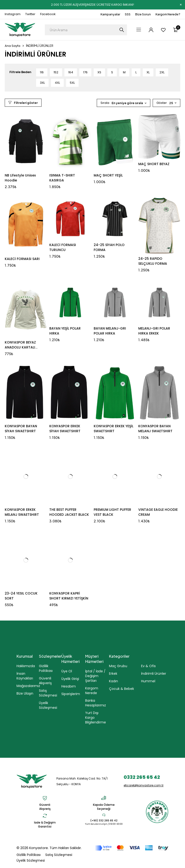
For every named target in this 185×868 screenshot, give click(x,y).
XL (148, 72)
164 (71, 72)
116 (42, 72)
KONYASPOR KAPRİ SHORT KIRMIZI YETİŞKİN (69, 596)
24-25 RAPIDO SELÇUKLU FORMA (153, 261)
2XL (162, 72)
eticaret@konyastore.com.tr (144, 785)
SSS (128, 14)
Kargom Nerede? (168, 14)
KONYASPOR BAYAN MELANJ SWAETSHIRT (155, 429)
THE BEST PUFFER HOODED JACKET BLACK (69, 512)
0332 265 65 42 (142, 777)
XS (99, 72)
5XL (72, 83)
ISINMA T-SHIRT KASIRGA (62, 178)
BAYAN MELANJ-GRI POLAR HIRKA (110, 331)
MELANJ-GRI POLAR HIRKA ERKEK (154, 331)
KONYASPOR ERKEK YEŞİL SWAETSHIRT (114, 429)
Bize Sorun (143, 14)
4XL (57, 83)
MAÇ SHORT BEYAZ (154, 164)
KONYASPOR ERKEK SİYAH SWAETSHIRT (65, 429)
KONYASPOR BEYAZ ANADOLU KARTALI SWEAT (20, 347)
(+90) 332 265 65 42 (104, 820)
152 (56, 72)
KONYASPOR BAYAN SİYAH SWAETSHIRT (21, 429)
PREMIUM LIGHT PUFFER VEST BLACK (112, 512)
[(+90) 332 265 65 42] (104, 815)
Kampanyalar (110, 14)
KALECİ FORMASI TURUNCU (63, 247)
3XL (42, 83)
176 (85, 72)
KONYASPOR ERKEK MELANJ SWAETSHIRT (22, 512)
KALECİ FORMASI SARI (22, 259)
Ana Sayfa (13, 46)
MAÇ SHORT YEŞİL (108, 175)
